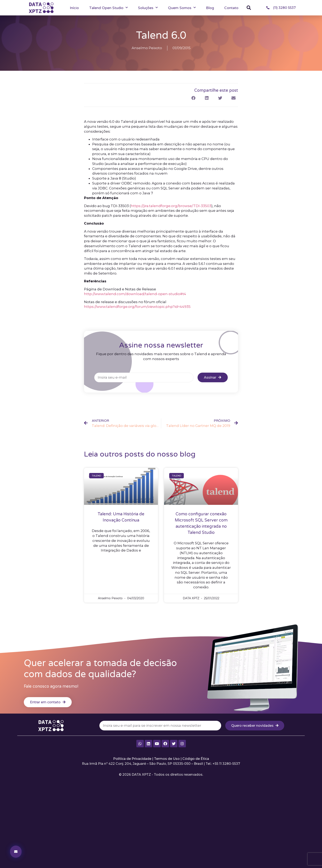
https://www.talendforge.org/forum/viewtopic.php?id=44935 (137, 312)
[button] (249, 8)
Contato (231, 8)
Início (74, 8)
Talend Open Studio (108, 8)
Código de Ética (196, 765)
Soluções (148, 8)
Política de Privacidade (132, 765)
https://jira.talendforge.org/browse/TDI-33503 (171, 211)
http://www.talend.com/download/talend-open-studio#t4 (135, 299)
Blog (210, 8)
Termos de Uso (167, 765)
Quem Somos (182, 8)
